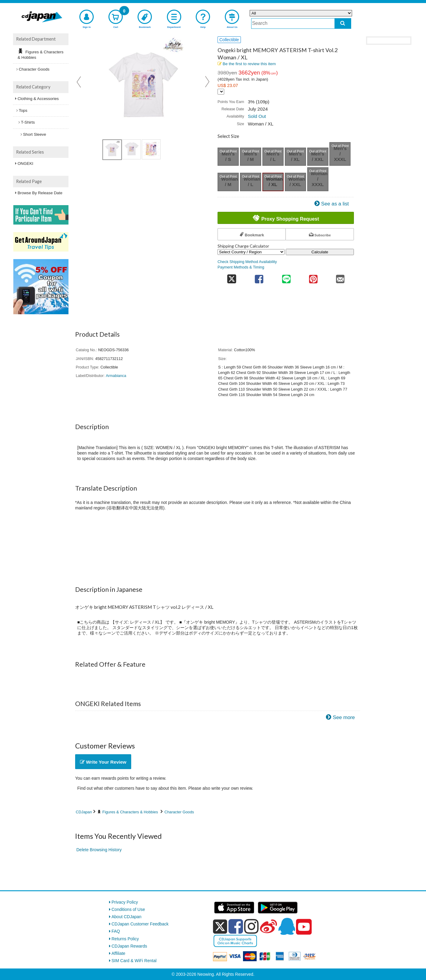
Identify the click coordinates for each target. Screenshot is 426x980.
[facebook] (236, 926)
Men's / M (250, 157)
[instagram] (251, 926)
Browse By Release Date (40, 193)
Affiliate (118, 953)
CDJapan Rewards (129, 946)
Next (207, 82)
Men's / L (273, 157)
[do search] (343, 23)
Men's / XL (295, 157)
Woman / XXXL (319, 179)
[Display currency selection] (221, 92)
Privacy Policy (125, 902)
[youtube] (304, 927)
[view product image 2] (131, 149)
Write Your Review (103, 762)
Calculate (320, 252)
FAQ (116, 931)
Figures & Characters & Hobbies (130, 812)
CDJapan (84, 812)
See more (344, 717)
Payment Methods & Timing (241, 267)
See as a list (335, 204)
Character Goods (179, 812)
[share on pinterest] (313, 277)
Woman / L (252, 182)
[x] (220, 927)
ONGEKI (25, 163)
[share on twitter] (232, 277)
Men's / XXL (318, 157)
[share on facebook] (259, 277)
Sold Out (257, 116)
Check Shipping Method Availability (247, 262)
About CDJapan (126, 917)
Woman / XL (274, 182)
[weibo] (268, 926)
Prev (79, 82)
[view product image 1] (112, 150)
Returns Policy (125, 939)
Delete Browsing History (99, 850)
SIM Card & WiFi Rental (134, 961)
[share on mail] (340, 277)
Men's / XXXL (340, 154)
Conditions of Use (128, 909)
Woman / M (230, 182)
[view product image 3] (151, 149)
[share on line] (286, 277)
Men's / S (228, 157)
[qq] (287, 926)
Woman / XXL (297, 182)
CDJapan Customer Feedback (140, 924)
